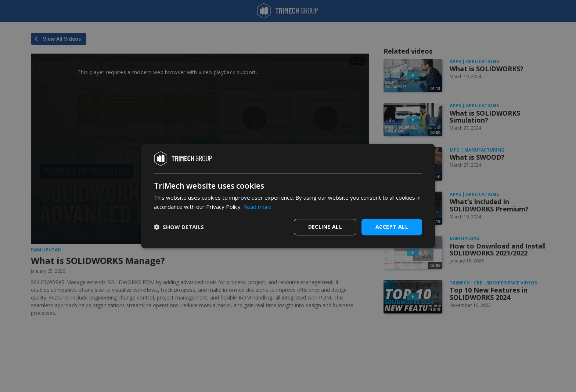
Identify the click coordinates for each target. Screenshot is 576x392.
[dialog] (288, 196)
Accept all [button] (392, 227)
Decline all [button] (325, 227)
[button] (179, 227)
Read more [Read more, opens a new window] (257, 207)
